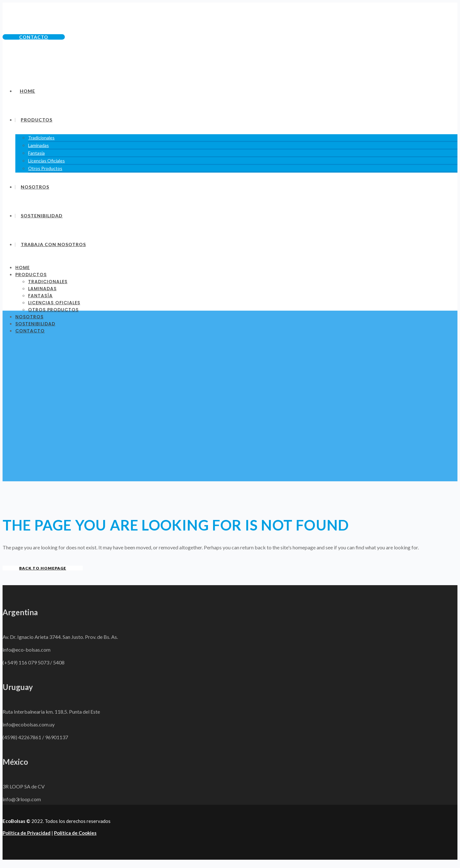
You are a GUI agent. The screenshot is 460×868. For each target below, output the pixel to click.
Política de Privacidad (27, 833)
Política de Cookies (75, 833)
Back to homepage (43, 568)
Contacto (34, 37)
